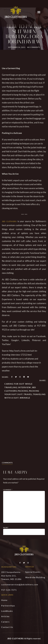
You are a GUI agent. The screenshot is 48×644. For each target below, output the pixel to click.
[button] (39, 12)
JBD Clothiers (9, 241)
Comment (8, 530)
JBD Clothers (15, 638)
